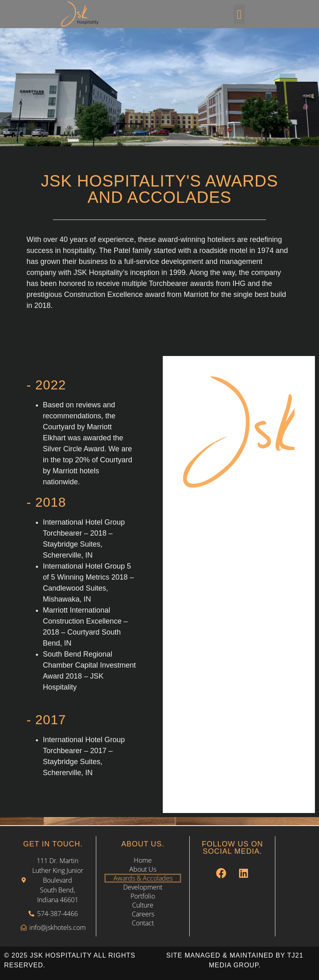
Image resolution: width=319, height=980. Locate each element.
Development (143, 887)
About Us (143, 869)
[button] (239, 14)
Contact (143, 923)
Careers (143, 914)
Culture (143, 905)
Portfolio (143, 896)
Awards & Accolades (143, 878)
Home (143, 860)
